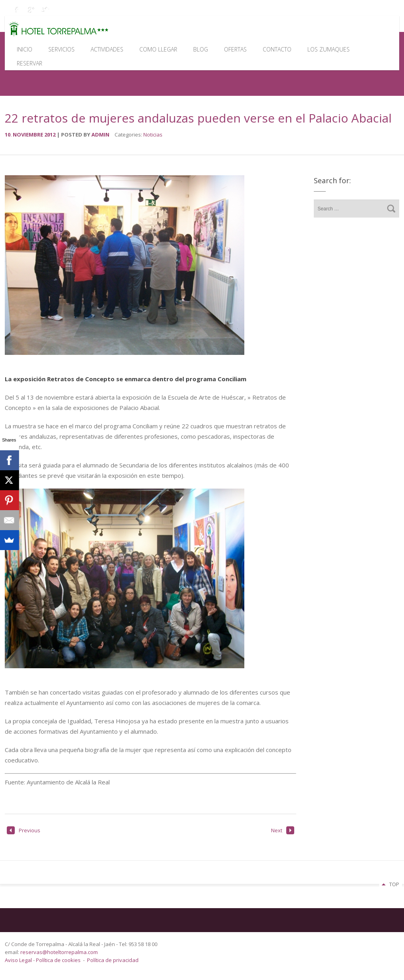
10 (9, 135)
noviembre (29, 135)
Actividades (107, 49)
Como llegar (158, 49)
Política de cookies (58, 960)
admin (100, 135)
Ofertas (235, 49)
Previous (24, 830)
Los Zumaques (329, 49)
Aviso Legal (19, 960)
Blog (201, 49)
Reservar (30, 63)
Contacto (277, 49)
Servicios (61, 49)
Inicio (25, 49)
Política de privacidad (113, 960)
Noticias (153, 135)
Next (283, 830)
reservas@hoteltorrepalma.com (60, 952)
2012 (50, 135)
